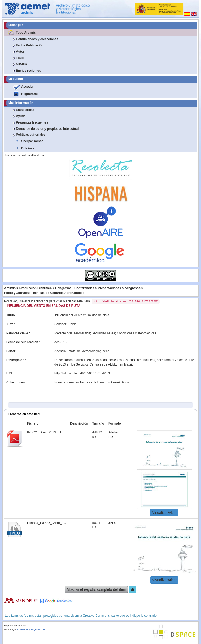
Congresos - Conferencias (75, 288)
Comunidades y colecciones (37, 39)
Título (20, 58)
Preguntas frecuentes (32, 122)
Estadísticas (25, 110)
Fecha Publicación (30, 45)
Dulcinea (28, 148)
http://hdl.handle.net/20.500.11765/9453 (82, 373)
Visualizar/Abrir (164, 513)
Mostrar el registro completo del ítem (96, 589)
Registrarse (30, 94)
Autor (20, 52)
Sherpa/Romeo (32, 141)
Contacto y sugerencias (31, 629)
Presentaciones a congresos (119, 288)
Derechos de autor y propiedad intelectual (47, 129)
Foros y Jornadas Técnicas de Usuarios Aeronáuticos (44, 293)
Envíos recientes (28, 71)
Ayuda (21, 116)
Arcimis (10, 288)
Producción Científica (35, 288)
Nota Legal (10, 629)
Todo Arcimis (26, 33)
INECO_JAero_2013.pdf (44, 432)
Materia (21, 64)
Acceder (27, 87)
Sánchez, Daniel (66, 324)
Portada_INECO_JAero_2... (47, 523)
